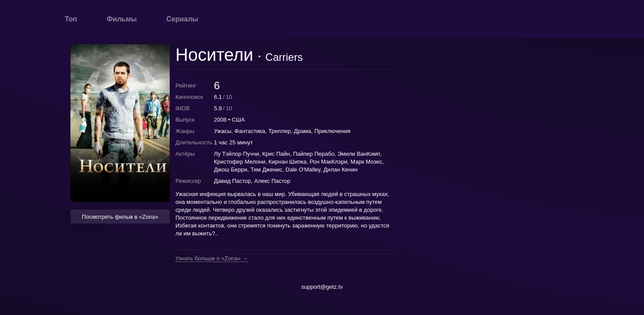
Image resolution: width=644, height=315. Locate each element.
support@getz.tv (322, 287)
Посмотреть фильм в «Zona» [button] (120, 217)
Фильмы (122, 19)
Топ (71, 19)
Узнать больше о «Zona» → (212, 259)
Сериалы (182, 19)
